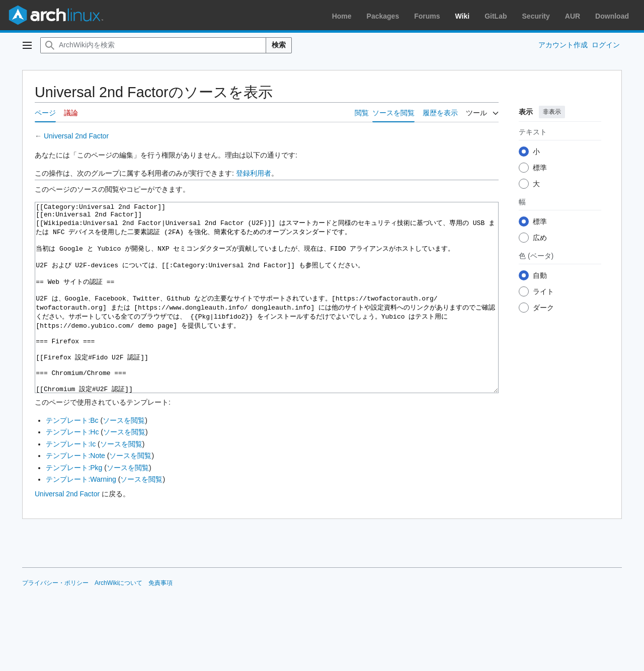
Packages (383, 16)
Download (612, 16)
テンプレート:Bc (72, 458)
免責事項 (160, 621)
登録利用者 (254, 173)
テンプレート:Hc (72, 470)
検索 (279, 45)
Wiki (463, 16)
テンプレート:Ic (71, 482)
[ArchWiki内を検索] (153, 45)
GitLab (496, 16)
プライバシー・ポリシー (55, 621)
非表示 (552, 112)
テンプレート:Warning (81, 517)
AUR (573, 16)
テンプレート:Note (75, 493)
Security (536, 16)
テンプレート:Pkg (74, 505)
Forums (427, 16)
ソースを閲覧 (124, 458)
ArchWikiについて (118, 621)
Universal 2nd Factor (76, 136)
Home (342, 16)
